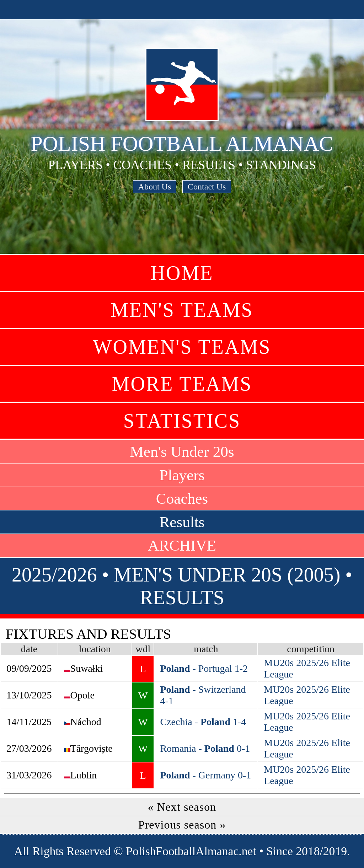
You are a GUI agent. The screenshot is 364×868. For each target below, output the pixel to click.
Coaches (182, 499)
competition (311, 649)
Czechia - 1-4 (203, 722)
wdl (143, 649)
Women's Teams (182, 347)
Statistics (182, 421)
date (29, 649)
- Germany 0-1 (205, 775)
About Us (155, 187)
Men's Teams (182, 310)
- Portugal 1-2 (204, 668)
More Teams (182, 384)
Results (182, 522)
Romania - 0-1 (205, 748)
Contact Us (207, 187)
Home (182, 273)
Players (182, 475)
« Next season (182, 807)
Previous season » (182, 825)
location (95, 649)
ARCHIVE (182, 545)
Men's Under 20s (182, 452)
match (206, 649)
